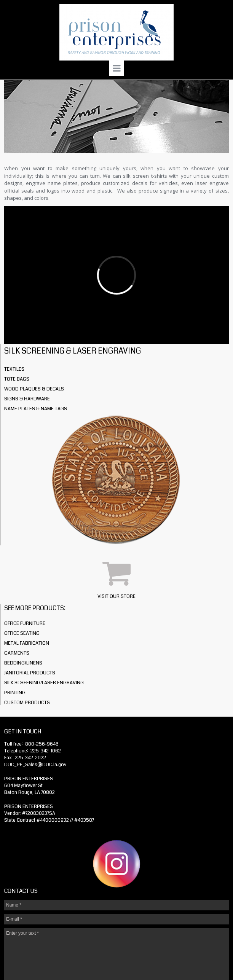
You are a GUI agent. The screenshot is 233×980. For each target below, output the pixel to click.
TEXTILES (14, 369)
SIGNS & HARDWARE (27, 399)
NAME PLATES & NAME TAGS (36, 409)
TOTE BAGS (17, 379)
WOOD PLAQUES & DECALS (34, 389)
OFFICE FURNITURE (25, 623)
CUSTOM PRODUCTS (27, 703)
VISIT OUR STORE (116, 596)
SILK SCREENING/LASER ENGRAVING (44, 683)
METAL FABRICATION (27, 643)
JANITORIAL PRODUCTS (30, 673)
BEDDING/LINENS (23, 663)
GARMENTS (17, 653)
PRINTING (15, 693)
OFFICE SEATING (22, 633)
